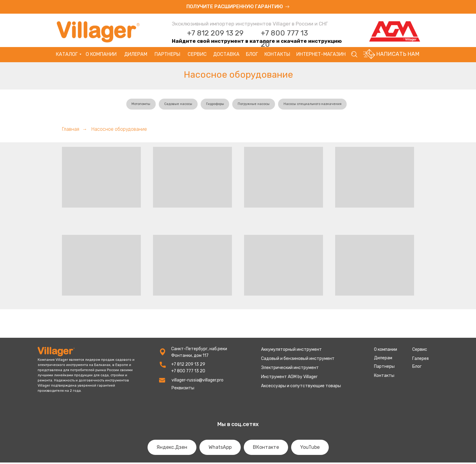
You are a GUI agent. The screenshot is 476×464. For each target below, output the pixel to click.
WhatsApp (220, 449)
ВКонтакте (266, 449)
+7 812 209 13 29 (215, 33)
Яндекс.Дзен (172, 449)
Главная (71, 131)
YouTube (310, 449)
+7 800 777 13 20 (188, 373)
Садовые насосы (175, 105)
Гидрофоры (214, 105)
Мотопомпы (135, 105)
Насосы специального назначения (318, 105)
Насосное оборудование (119, 131)
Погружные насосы (256, 105)
